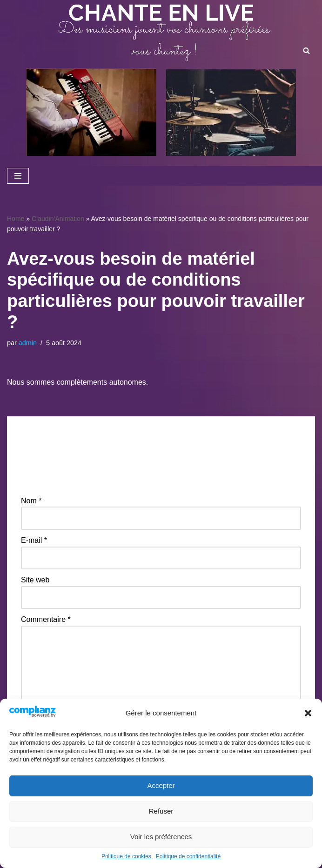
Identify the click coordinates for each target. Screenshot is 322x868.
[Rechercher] (306, 50)
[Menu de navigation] (18, 176)
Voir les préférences (161, 837)
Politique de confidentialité (188, 856)
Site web (35, 580)
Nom (31, 501)
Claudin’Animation (58, 219)
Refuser (161, 811)
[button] (308, 713)
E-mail (34, 540)
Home (16, 219)
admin (28, 343)
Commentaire (46, 619)
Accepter (161, 785)
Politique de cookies (126, 856)
